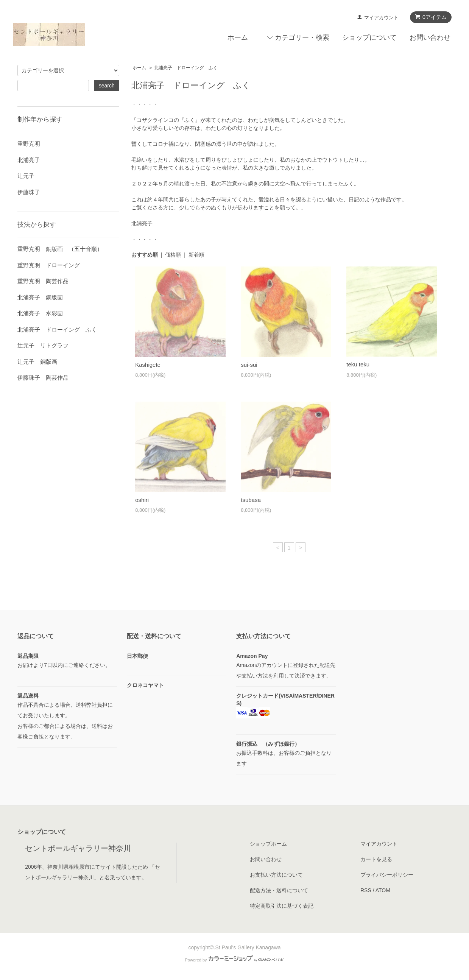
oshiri (142, 500)
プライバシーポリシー (387, 875)
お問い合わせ (430, 37)
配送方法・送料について (279, 890)
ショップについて (369, 37)
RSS (366, 890)
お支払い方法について (276, 875)
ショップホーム (268, 844)
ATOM (383, 890)
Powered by (234, 960)
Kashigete (148, 365)
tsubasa (251, 500)
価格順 (173, 255)
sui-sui (249, 365)
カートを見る (376, 859)
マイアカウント (381, 18)
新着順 (196, 255)
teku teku (358, 364)
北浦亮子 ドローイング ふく (186, 68)
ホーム (238, 37)
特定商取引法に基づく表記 (282, 906)
